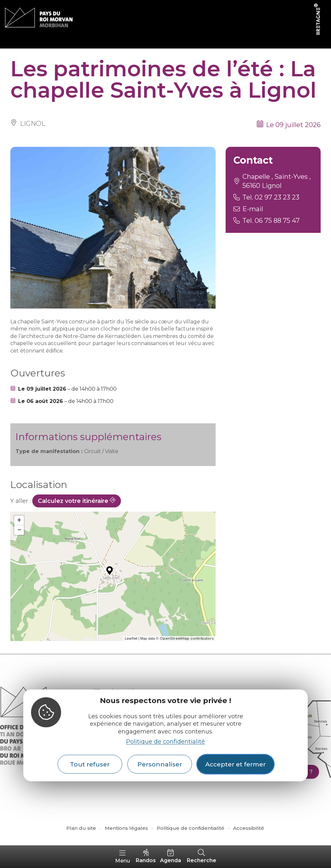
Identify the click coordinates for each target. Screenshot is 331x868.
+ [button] (19, 520)
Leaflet (131, 638)
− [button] (19, 530)
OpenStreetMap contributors (187, 638)
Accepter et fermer (235, 764)
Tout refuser (90, 764)
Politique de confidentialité (165, 742)
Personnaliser (160, 764)
